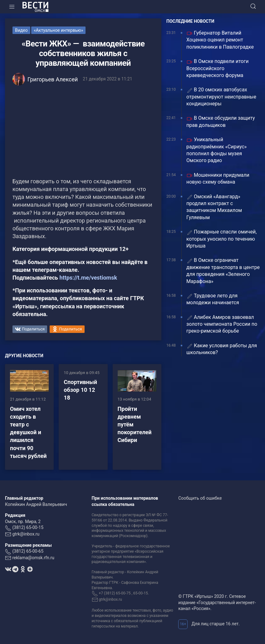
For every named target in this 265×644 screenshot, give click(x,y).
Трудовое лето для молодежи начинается (213, 299)
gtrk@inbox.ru (26, 534)
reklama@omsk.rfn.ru (33, 558)
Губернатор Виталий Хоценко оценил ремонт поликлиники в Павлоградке (220, 40)
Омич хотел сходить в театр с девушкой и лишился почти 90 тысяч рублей (28, 432)
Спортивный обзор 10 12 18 (80, 390)
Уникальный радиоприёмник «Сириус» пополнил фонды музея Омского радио (216, 150)
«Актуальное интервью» (58, 30)
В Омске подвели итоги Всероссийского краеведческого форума (217, 68)
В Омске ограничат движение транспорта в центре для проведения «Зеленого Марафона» (223, 271)
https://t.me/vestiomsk (88, 278)
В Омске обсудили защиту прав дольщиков (221, 121)
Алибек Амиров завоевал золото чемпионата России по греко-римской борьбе (222, 324)
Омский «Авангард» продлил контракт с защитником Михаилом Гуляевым (214, 207)
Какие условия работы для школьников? (222, 349)
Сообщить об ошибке (200, 498)
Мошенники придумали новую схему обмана (218, 178)
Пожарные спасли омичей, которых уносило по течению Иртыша (221, 239)
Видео (21, 30)
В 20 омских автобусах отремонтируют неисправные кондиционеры (221, 97)
